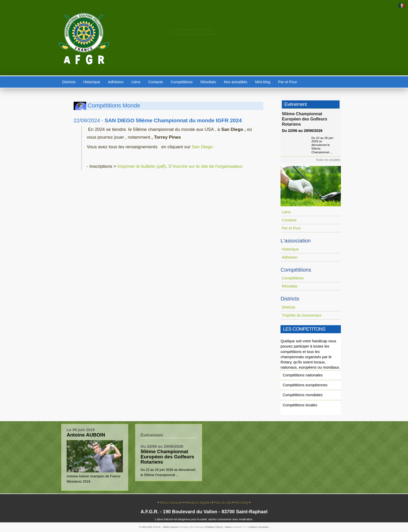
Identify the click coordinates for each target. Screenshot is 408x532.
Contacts (155, 82)
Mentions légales (199, 502)
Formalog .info (186, 527)
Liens (136, 82)
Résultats (208, 82)
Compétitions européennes (305, 385)
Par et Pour (288, 82)
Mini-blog (263, 82)
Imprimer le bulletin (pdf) (136, 166)
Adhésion (116, 82)
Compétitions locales (300, 405)
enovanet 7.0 (239, 527)
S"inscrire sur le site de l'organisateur (199, 166)
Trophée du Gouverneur (302, 315)
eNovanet (200, 527)
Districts (69, 82)
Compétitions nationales (303, 375)
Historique (92, 82)
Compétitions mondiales (303, 395)
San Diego (196, 147)
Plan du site (223, 502)
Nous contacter (172, 502)
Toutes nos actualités (330, 160)
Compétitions (182, 82)
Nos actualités (235, 82)
